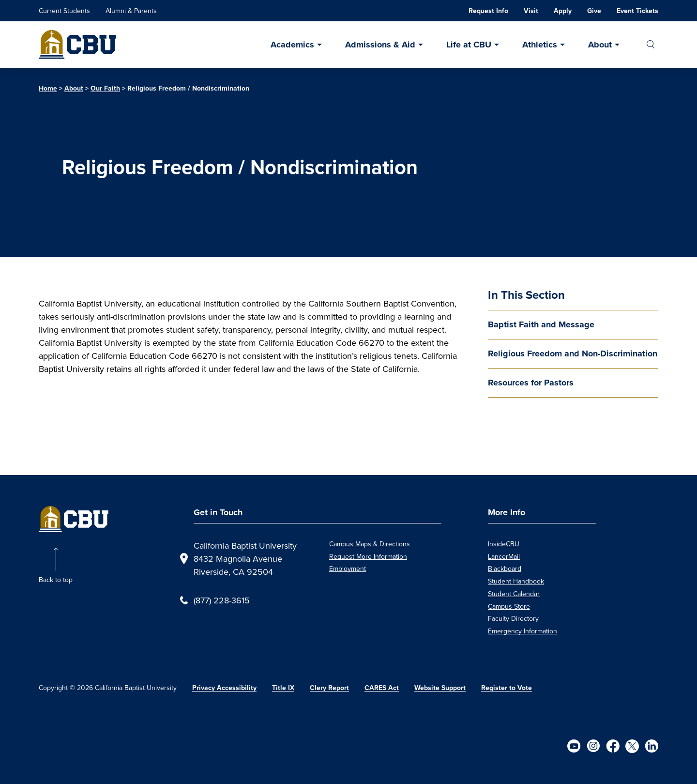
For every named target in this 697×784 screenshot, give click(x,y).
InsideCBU (504, 544)
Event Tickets (637, 11)
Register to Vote (507, 688)
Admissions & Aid (380, 45)
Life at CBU (469, 45)
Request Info (488, 11)
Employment (348, 569)
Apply (563, 11)
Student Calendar (514, 594)
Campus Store (509, 606)
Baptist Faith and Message (541, 324)
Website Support (440, 688)
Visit (531, 11)
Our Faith (105, 88)
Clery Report (329, 688)
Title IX (283, 688)
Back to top (56, 580)
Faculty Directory (513, 618)
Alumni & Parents (131, 11)
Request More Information (368, 556)
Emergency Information (523, 631)
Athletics (540, 45)
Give (594, 11)
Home (48, 88)
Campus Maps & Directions (370, 544)
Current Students (64, 11)
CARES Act (382, 688)
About (600, 45)
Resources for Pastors (531, 383)
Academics (292, 45)
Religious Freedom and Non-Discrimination (573, 354)
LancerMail (504, 556)
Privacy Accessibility (224, 688)
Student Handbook (516, 581)
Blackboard (505, 569)
